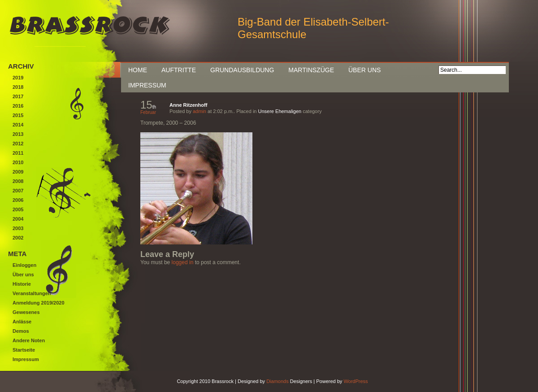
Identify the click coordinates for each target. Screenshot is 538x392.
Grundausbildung (242, 70)
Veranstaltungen (32, 293)
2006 (18, 200)
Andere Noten (29, 340)
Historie (22, 284)
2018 (18, 87)
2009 (18, 172)
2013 (18, 134)
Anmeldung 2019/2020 (39, 303)
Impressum (147, 85)
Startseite (24, 350)
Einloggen (24, 265)
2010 (18, 162)
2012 (18, 144)
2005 (18, 209)
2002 (18, 238)
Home (138, 70)
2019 (18, 78)
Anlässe (22, 322)
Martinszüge (311, 70)
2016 (18, 106)
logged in (183, 262)
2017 (18, 96)
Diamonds (278, 381)
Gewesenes (26, 312)
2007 (18, 191)
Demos (21, 331)
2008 (18, 181)
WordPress (356, 381)
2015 (18, 115)
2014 (18, 125)
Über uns (364, 70)
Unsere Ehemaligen (280, 111)
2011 (18, 153)
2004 (18, 219)
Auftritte (179, 70)
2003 (18, 228)
